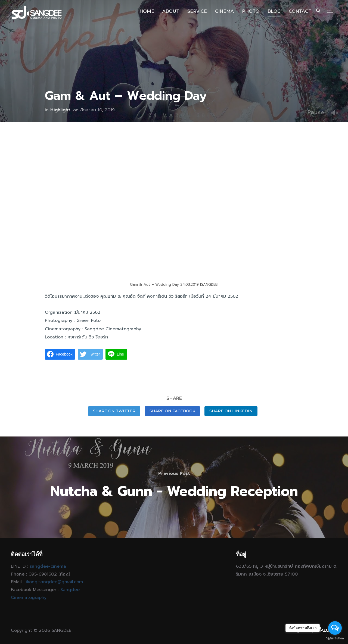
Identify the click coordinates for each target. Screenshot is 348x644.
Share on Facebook (172, 411)
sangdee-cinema (48, 566)
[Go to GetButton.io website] (335, 638)
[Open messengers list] (335, 628)
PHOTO (251, 11)
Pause (316, 112)
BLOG (274, 11)
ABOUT (171, 11)
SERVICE (197, 11)
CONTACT (300, 11)
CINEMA (224, 11)
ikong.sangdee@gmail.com (54, 582)
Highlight (60, 110)
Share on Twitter (114, 411)
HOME (147, 11)
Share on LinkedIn (231, 411)
